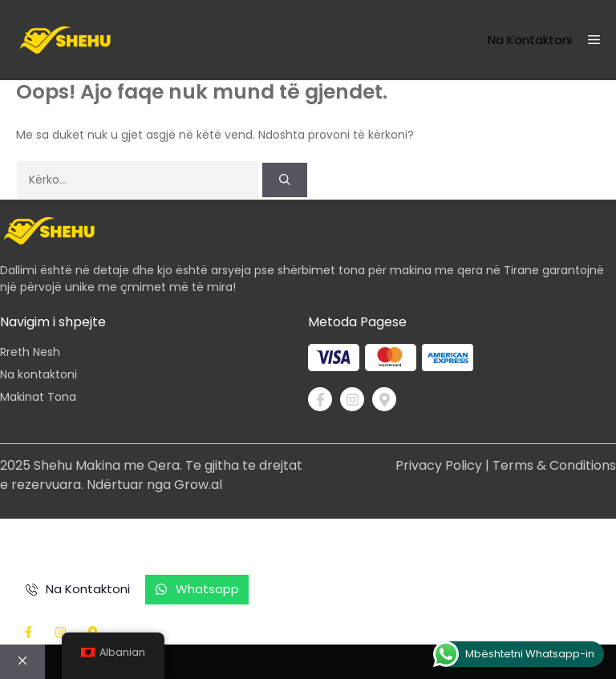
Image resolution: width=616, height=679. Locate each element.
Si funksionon (257, 542)
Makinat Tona (38, 397)
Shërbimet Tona (376, 542)
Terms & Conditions (554, 465)
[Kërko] (285, 180)
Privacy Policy (439, 465)
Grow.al (198, 485)
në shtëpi (45, 542)
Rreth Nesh (30, 352)
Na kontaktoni (530, 40)
